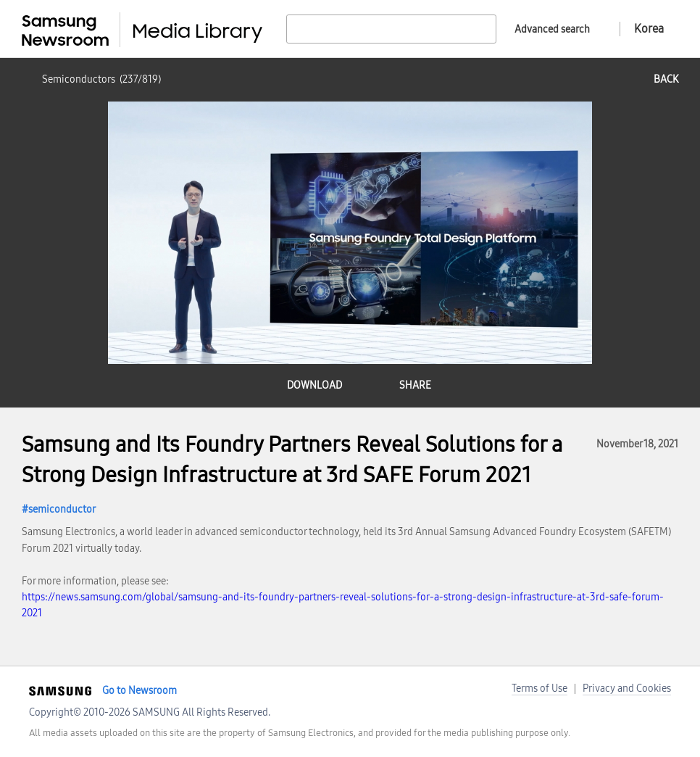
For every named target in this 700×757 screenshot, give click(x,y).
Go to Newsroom (139, 691)
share (415, 385)
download (314, 385)
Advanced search (552, 29)
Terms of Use (539, 688)
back (666, 79)
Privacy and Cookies (627, 688)
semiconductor (62, 509)
